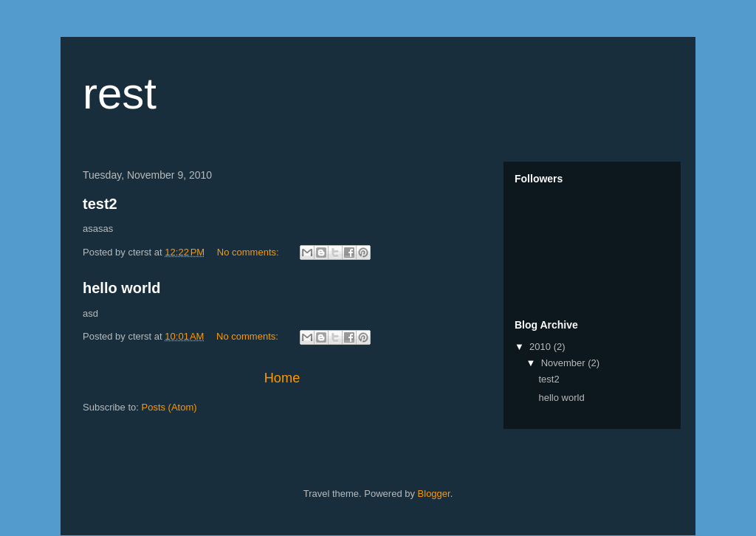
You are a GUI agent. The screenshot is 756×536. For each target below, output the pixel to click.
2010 (542, 347)
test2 (100, 204)
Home (282, 378)
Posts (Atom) (169, 407)
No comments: (249, 252)
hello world (122, 288)
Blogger (434, 494)
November (565, 363)
